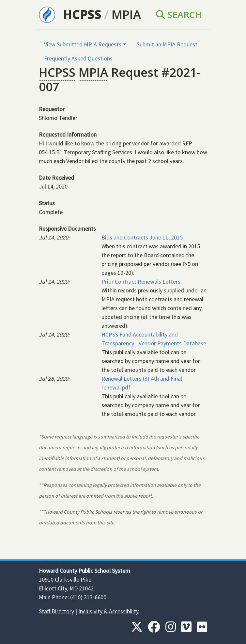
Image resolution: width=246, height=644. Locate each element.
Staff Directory (56, 611)
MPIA (126, 14)
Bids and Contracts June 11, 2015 (142, 237)
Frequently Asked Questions (78, 58)
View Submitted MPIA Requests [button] (83, 44)
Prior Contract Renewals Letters (141, 281)
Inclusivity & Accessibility (108, 611)
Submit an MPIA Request (167, 44)
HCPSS (82, 14)
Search (179, 14)
